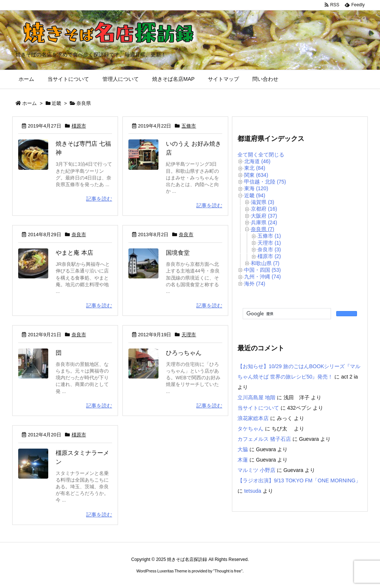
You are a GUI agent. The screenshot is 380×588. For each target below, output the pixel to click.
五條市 (189, 126)
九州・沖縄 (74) (263, 277)
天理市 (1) (269, 243)
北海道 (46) (257, 161)
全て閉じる (271, 155)
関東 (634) (256, 175)
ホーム (30, 103)
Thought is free (228, 571)
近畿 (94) (255, 195)
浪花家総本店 (253, 418)
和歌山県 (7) (265, 263)
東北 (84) (255, 168)
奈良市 (79, 234)
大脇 (243, 449)
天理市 (189, 335)
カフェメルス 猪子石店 (264, 439)
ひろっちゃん (184, 353)
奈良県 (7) (263, 229)
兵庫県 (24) (264, 222)
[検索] (286, 314)
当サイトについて (258, 408)
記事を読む (99, 199)
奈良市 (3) (269, 250)
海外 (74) (255, 284)
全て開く (248, 155)
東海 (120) (256, 188)
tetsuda (253, 491)
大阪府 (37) (264, 216)
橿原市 (79, 126)
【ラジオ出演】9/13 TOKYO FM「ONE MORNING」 (299, 480)
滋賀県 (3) (263, 202)
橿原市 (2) (269, 256)
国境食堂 (178, 253)
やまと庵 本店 (74, 253)
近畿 (56, 103)
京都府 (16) (264, 209)
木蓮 (243, 460)
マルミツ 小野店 (256, 470)
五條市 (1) (269, 236)
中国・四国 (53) (263, 270)
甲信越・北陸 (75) (265, 182)
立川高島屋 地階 (256, 397)
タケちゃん (250, 429)
